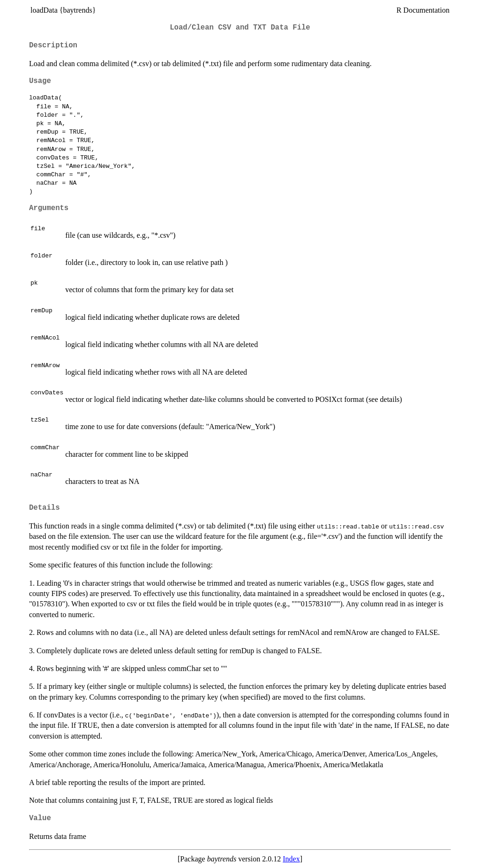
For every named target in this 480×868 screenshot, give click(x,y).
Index (291, 859)
